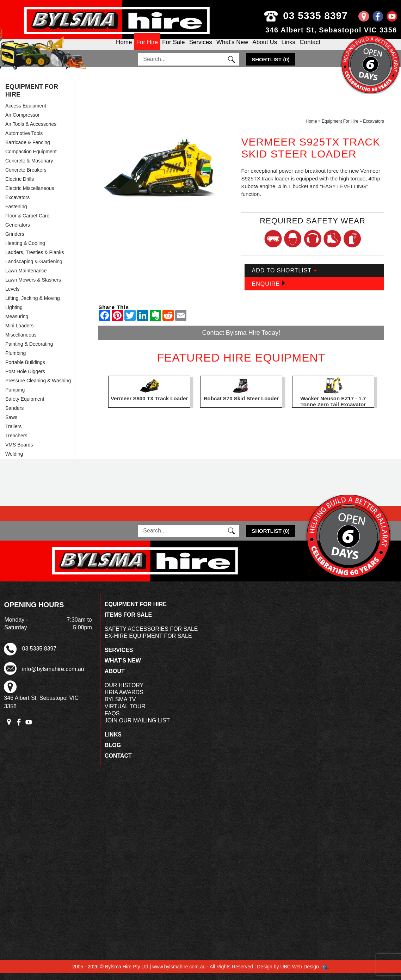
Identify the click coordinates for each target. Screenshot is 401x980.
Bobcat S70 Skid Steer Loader (241, 405)
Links (288, 48)
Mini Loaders (19, 332)
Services (201, 48)
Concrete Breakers (26, 177)
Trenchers (16, 442)
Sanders (14, 415)
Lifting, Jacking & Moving (33, 305)
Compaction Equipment (31, 158)
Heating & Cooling (25, 250)
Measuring (17, 323)
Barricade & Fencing (28, 149)
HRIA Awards (124, 699)
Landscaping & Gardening (34, 268)
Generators (18, 232)
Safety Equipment (25, 406)
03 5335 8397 (320, 16)
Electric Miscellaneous (30, 195)
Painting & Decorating (29, 351)
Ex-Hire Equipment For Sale (148, 643)
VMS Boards (19, 451)
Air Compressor (22, 122)
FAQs (112, 720)
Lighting (14, 314)
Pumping (15, 396)
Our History (124, 692)
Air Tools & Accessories (31, 131)
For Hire (147, 48)
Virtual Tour (125, 713)
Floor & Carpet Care (27, 222)
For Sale (173, 48)
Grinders (15, 241)
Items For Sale (128, 622)
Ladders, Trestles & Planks (35, 259)
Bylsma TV (120, 706)
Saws (11, 424)
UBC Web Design (299, 974)
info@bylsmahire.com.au (53, 676)
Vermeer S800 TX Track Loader (149, 405)
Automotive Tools (24, 140)
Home (124, 48)
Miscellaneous (21, 341)
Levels (12, 296)
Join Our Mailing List (137, 728)
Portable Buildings (25, 369)
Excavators (17, 204)
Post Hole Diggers (25, 378)
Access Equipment (26, 112)
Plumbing (16, 360)
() (271, 66)
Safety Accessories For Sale (151, 636)
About (115, 678)
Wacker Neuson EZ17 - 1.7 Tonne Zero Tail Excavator (333, 408)
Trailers (13, 433)
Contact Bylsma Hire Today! (241, 339)
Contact (310, 48)
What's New (232, 48)
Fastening (16, 213)
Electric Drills (20, 186)
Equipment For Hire (32, 97)
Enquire (268, 290)
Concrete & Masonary (29, 167)
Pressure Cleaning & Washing (38, 387)
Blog (113, 752)
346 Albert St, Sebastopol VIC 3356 (331, 30)
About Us (265, 48)
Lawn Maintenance (26, 277)
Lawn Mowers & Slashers (33, 286)
